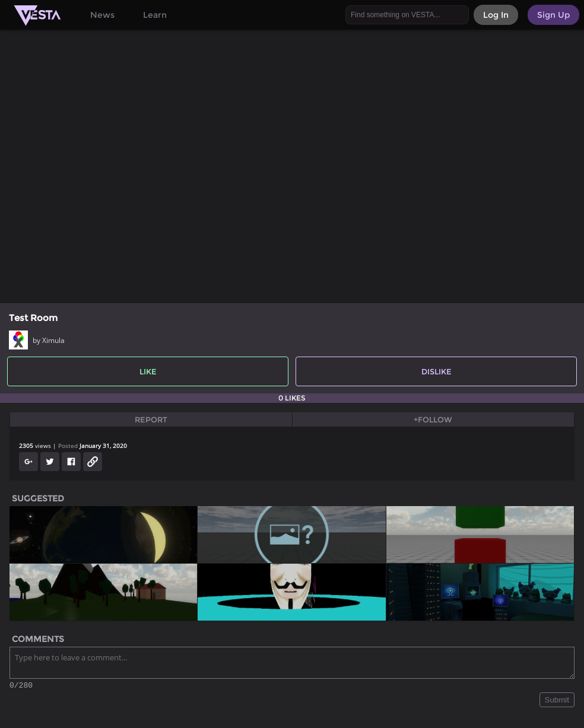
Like (148, 371)
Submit (557, 702)
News (102, 15)
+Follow (433, 419)
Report (151, 419)
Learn (155, 15)
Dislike (437, 371)
